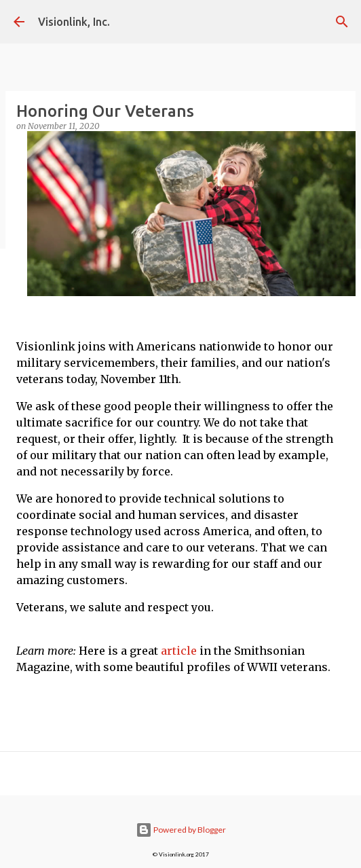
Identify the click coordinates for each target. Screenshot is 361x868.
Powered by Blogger (181, 830)
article (179, 651)
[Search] (342, 22)
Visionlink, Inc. (74, 22)
